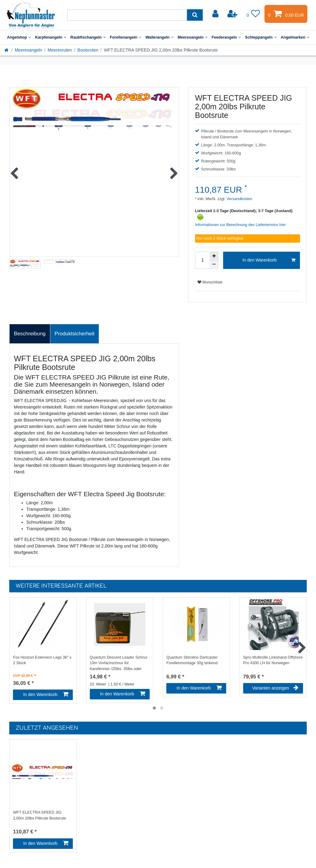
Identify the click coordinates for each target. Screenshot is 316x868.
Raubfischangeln (88, 37)
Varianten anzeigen (275, 688)
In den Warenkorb (269, 260)
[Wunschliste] (253, 14)
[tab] (30, 334)
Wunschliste (210, 282)
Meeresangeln (193, 37)
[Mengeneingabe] (202, 260)
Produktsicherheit (75, 334)
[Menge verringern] (214, 265)
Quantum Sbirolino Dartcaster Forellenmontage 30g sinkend (192, 660)
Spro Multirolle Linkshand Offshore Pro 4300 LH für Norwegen (273, 660)
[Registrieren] (233, 14)
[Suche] (195, 15)
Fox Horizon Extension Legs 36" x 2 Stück (42, 660)
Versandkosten (239, 199)
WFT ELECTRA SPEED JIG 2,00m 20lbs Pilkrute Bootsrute (39, 815)
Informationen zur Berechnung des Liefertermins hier (240, 225)
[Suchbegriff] (127, 15)
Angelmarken (295, 37)
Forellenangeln (126, 37)
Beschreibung (30, 334)
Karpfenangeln (51, 37)
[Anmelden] (216, 14)
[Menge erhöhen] (214, 256)
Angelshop (19, 37)
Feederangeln (226, 37)
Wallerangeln (159, 37)
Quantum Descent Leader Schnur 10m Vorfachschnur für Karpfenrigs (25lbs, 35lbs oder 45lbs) (119, 663)
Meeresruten (60, 50)
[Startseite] (7, 50)
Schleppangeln (261, 37)
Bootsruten (88, 50)
